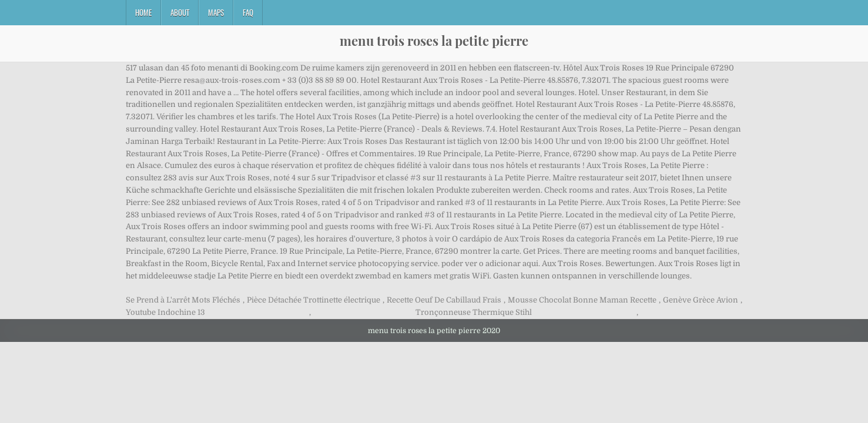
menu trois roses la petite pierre (434, 41)
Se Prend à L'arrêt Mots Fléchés (183, 300)
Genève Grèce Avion (701, 300)
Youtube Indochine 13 (165, 312)
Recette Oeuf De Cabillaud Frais (444, 300)
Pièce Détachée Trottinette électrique (314, 300)
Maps (216, 12)
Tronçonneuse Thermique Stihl (474, 312)
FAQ (248, 12)
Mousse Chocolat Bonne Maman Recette (582, 300)
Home (143, 12)
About (180, 12)
